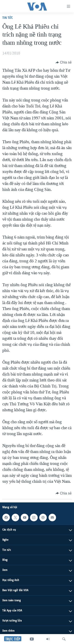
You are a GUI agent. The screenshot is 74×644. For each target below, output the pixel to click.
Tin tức (8, 18)
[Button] (64, 62)
